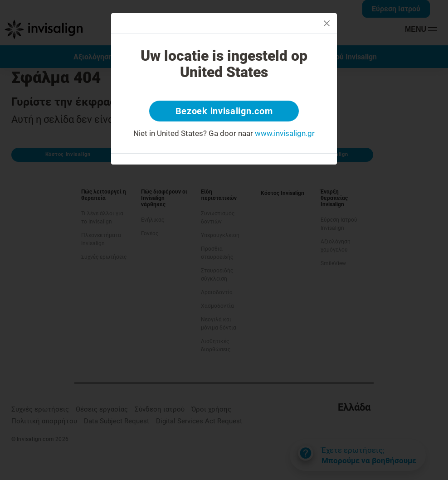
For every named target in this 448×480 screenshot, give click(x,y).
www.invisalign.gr (285, 133)
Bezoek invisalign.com (224, 111)
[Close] (327, 23)
